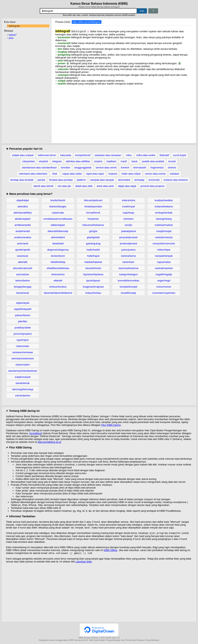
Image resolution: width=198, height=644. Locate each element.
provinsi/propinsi (23, 334)
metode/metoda (164, 237)
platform (81, 180)
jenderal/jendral (128, 244)
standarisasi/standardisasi (23, 371)
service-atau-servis (106, 168)
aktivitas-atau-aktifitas (78, 161)
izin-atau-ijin (64, 186)
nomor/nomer (164, 287)
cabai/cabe (58, 213)
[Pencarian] (88, 11)
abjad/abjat (23, 200)
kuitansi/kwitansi (164, 206)
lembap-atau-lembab (22, 180)
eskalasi (175, 174)
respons (113, 174)
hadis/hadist (93, 250)
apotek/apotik (23, 250)
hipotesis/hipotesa (93, 274)
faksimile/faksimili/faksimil (58, 293)
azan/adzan (23, 274)
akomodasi (124, 180)
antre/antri (23, 244)
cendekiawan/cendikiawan (58, 219)
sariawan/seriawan (23, 352)
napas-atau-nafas (72, 174)
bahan (13, 35)
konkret (125, 168)
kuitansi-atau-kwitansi (176, 180)
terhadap (139, 180)
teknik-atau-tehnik (43, 186)
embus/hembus (58, 287)
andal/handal (23, 231)
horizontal (154, 180)
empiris (98, 161)
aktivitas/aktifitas (23, 213)
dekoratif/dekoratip (58, 231)
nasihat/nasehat (164, 268)
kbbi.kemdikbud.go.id (49, 442)
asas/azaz (23, 256)
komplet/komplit (128, 287)
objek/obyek (23, 303)
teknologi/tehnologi (23, 389)
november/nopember (164, 293)
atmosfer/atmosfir (23, 268)
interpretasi (29, 161)
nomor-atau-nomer (155, 174)
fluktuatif (164, 155)
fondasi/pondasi (93, 206)
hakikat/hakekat (93, 262)
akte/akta (23, 206)
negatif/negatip (164, 274)
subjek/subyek (23, 377)
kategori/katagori (128, 274)
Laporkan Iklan (84, 562)
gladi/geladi (93, 237)
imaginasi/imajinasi (93, 287)
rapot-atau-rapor (95, 174)
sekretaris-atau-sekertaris (33, 174)
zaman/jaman (23, 395)
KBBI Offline (111, 551)
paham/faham (23, 315)
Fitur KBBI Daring (111, 425)
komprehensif (83, 155)
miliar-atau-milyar (131, 174)
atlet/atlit (23, 262)
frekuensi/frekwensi (93, 225)
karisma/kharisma (129, 268)
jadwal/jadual (128, 231)
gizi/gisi (93, 231)
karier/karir (128, 262)
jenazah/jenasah (128, 237)
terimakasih (140, 168)
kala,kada (66, 155)
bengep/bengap (23, 287)
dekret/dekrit (58, 237)
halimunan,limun (47, 155)
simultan (65, 168)
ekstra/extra (58, 274)
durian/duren (58, 256)
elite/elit (58, 281)
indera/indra (128, 200)
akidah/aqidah (23, 219)
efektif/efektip (58, 262)
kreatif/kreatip (128, 293)
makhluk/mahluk (164, 225)
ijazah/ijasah (93, 281)
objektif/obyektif (23, 309)
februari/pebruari (93, 200)
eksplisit (43, 161)
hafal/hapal (93, 256)
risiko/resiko (23, 346)
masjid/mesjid (164, 231)
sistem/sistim (23, 365)
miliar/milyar (164, 250)
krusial (172, 161)
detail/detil (58, 244)
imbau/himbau (93, 293)
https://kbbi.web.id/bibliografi (87, 22)
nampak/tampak (164, 256)
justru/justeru (128, 250)
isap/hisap (128, 213)
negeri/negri (164, 281)
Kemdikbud (36, 433)
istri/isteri (128, 219)
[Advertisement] (124, 112)
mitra (129, 155)
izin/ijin (128, 225)
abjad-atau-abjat (127, 186)
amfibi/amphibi (23, 225)
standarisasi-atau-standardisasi (39, 168)
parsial (41, 180)
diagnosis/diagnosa (58, 250)
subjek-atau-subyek (23, 155)
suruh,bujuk (180, 155)
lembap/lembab (164, 213)
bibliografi (14, 26)
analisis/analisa (23, 237)
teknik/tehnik (23, 383)
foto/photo (93, 219)
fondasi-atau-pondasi (61, 180)
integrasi (57, 161)
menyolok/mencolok (164, 244)
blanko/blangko (58, 206)
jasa (11, 38)
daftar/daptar (58, 225)
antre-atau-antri (105, 186)
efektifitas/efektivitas (58, 268)
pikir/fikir (23, 321)
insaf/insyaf (128, 206)
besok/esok (23, 293)
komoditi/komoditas (128, 281)
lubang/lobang (164, 219)
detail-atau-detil (84, 186)
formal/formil (93, 213)
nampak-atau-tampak (102, 180)
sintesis (172, 168)
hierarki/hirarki (93, 268)
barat (135, 161)
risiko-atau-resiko (146, 155)
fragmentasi (157, 168)
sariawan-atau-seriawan (108, 155)
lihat (55, 174)
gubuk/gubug (93, 244)
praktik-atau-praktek (153, 161)
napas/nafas (164, 262)
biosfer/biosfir (58, 200)
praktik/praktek (23, 328)
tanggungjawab (83, 168)
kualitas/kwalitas (164, 200)
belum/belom (23, 281)
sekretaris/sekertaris (23, 358)
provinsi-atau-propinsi (152, 186)
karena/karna (129, 256)
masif (124, 161)
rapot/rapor (23, 340)
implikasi (111, 161)
